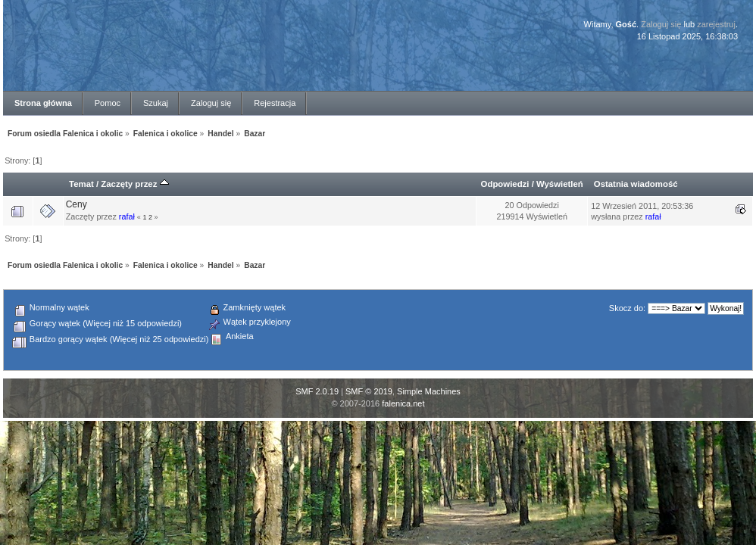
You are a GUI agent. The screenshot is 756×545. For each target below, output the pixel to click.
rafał (127, 216)
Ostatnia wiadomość (636, 184)
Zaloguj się (661, 24)
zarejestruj (716, 24)
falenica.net (403, 403)
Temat (81, 184)
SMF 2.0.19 (317, 391)
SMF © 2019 (369, 391)
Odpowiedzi (505, 184)
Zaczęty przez (134, 184)
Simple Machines (429, 391)
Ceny (77, 204)
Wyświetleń (560, 184)
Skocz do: (627, 308)
